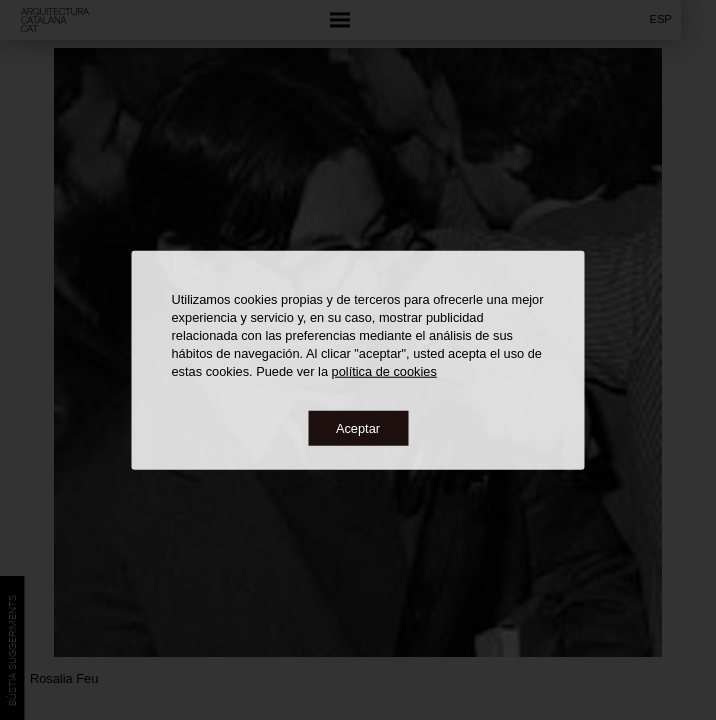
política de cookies (384, 370)
